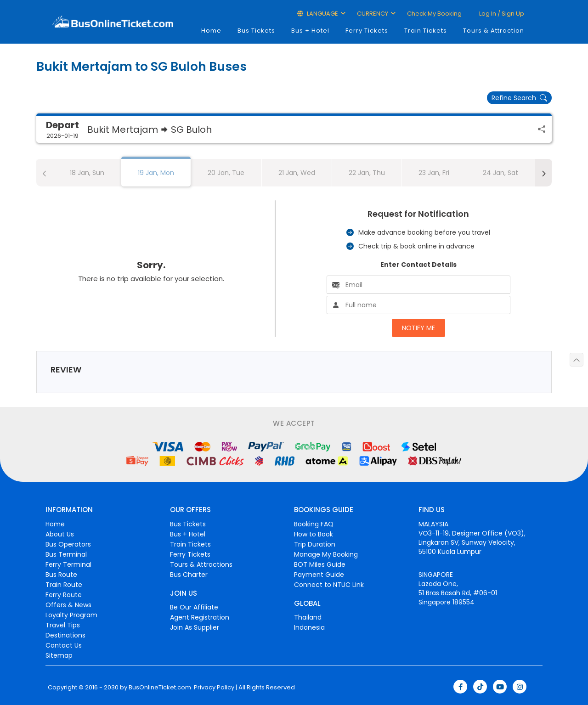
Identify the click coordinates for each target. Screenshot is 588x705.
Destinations (65, 635)
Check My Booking (434, 14)
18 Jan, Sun (87, 173)
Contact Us (64, 645)
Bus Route (61, 575)
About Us (60, 534)
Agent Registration (200, 617)
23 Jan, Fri (434, 173)
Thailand (308, 617)
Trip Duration (315, 544)
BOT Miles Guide (320, 564)
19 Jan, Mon (156, 173)
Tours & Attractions (201, 564)
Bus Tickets (256, 31)
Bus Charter (189, 575)
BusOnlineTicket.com (160, 688)
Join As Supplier (195, 627)
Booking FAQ (314, 524)
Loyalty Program (71, 615)
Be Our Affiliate (194, 607)
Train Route (64, 585)
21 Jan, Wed (297, 173)
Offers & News (68, 605)
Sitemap (59, 655)
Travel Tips (63, 625)
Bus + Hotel (310, 31)
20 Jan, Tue (226, 173)
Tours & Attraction (494, 31)
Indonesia (309, 627)
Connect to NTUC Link (329, 585)
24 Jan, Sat (500, 173)
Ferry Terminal (68, 564)
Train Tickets (426, 31)
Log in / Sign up (501, 14)
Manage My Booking (326, 554)
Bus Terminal (66, 554)
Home (211, 31)
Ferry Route (64, 595)
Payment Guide (319, 575)
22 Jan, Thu (367, 173)
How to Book (314, 534)
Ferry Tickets (367, 31)
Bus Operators (68, 544)
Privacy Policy (213, 688)
